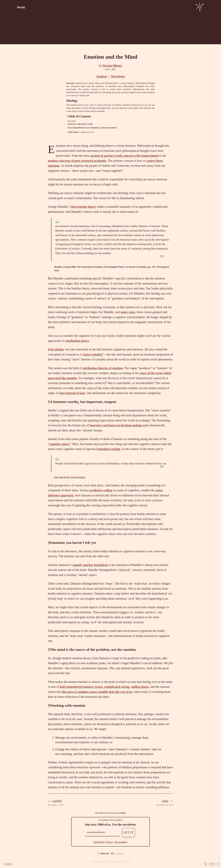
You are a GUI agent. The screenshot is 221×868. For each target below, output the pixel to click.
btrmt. (21, 7)
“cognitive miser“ (59, 444)
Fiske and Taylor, (70, 477)
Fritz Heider (56, 349)
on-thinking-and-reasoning (102, 128)
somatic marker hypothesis (90, 565)
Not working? (121, 842)
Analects (102, 76)
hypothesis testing (108, 449)
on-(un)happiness (77, 128)
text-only (120, 854)
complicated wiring (117, 687)
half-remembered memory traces (81, 687)
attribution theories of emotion (103, 368)
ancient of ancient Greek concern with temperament (124, 156)
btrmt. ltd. (105, 853)
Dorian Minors (112, 66)
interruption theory (84, 207)
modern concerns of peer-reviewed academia (77, 161)
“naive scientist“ (93, 354)
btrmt (123, 813)
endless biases (140, 687)
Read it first (99, 842)
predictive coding (101, 490)
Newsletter (118, 76)
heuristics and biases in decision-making (116, 425)
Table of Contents (79, 116)
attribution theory (78, 341)
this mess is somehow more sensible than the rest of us (97, 692)
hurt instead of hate (72, 393)
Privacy (110, 842)
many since (128, 312)
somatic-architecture (80, 124)
